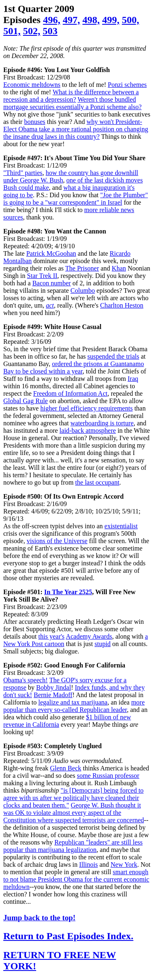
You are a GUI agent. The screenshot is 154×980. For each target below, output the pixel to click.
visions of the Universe (57, 541)
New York (124, 864)
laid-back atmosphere (88, 430)
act (50, 305)
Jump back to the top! (39, 918)
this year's (51, 636)
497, (71, 20)
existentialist (121, 526)
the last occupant (97, 482)
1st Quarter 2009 (39, 9)
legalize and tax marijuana (73, 702)
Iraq (133, 379)
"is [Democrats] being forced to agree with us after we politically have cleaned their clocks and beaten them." (74, 798)
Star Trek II (42, 276)
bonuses (35, 122)
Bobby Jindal (54, 687)
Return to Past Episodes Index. (68, 936)
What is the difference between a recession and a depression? (71, 96)
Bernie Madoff (53, 695)
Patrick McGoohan (51, 253)
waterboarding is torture (102, 423)
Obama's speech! (25, 680)
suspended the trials (113, 356)
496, (52, 20)
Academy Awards (89, 636)
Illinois (88, 864)
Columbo (83, 290)
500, (131, 20)
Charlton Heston (122, 305)
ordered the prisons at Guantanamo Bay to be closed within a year (74, 367)
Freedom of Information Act (70, 393)
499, (111, 20)
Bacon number (52, 283)
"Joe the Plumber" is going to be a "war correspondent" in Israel (76, 199)
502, (32, 31)
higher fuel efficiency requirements (86, 408)
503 (50, 31)
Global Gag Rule (25, 401)
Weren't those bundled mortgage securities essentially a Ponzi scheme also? (72, 103)
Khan (119, 268)
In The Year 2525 (68, 592)
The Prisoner (82, 268)
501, (12, 31)
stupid (102, 644)
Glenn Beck (66, 768)
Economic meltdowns (32, 85)
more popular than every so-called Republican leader (74, 706)
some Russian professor (108, 776)
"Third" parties (23, 173)
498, (91, 20)
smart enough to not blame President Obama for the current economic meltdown (76, 879)
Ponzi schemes (128, 85)
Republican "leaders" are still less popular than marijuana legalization (73, 846)
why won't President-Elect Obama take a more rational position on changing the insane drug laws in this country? (76, 129)
